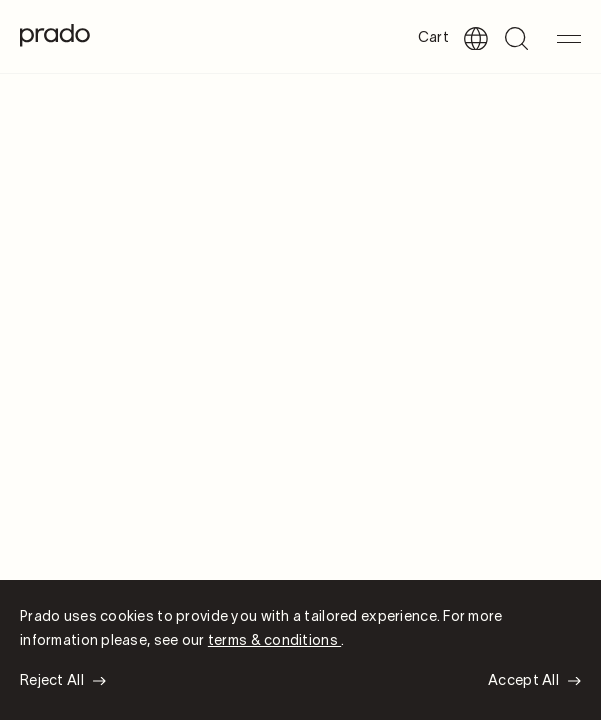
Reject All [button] (52, 681)
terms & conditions (274, 641)
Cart (433, 38)
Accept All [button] (523, 681)
